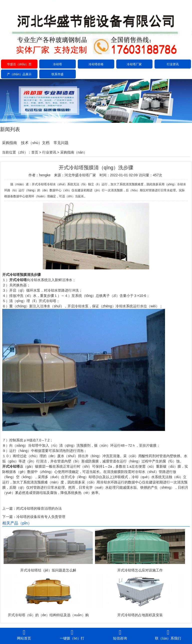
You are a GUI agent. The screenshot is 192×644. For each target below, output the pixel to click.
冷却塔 (57, 64)
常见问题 (61, 143)
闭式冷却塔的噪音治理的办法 (39, 508)
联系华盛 (57, 74)
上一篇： (9, 508)
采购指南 (9, 143)
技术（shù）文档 (35, 143)
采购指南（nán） (74, 152)
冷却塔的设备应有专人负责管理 (41, 517)
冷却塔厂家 (134, 64)
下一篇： (9, 517)
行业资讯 (173, 64)
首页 (35, 152)
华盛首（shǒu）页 (19, 64)
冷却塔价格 (96, 64)
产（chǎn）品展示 (19, 74)
